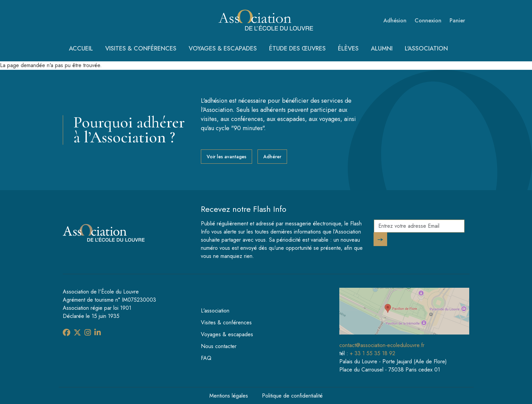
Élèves (348, 48)
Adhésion (395, 21)
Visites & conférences (141, 48)
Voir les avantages (226, 157)
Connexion (428, 21)
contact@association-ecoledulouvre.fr (382, 345)
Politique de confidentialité (292, 396)
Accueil (81, 48)
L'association (426, 48)
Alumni (382, 48)
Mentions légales (229, 396)
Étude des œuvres (297, 48)
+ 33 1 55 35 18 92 (373, 353)
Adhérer (272, 157)
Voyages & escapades (223, 48)
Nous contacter (219, 346)
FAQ (206, 358)
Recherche (463, 51)
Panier (457, 21)
